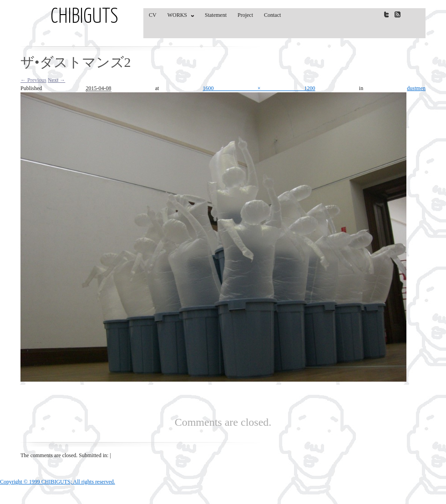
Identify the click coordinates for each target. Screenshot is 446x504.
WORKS (179, 17)
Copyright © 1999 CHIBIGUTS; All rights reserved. (58, 482)
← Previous (33, 80)
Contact (272, 15)
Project (245, 15)
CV (153, 15)
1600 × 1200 (259, 88)
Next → (56, 80)
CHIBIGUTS (84, 17)
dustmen (416, 88)
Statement (216, 15)
